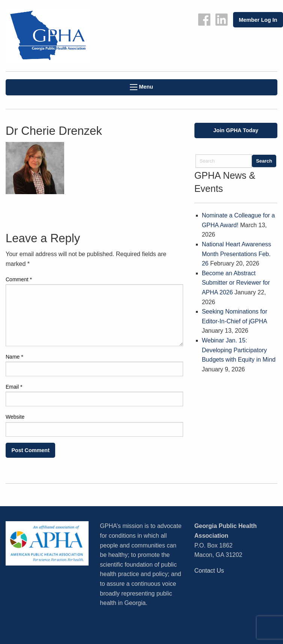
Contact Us (209, 571)
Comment (19, 279)
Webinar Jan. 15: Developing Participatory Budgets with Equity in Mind (239, 350)
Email (14, 387)
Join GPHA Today (236, 130)
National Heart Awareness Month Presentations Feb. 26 (237, 254)
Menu (141, 87)
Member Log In (258, 20)
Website (15, 417)
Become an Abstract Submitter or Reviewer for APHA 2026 (236, 283)
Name (14, 357)
